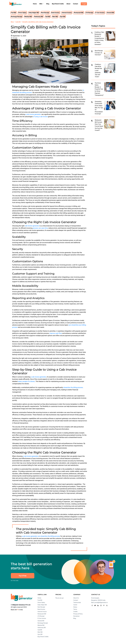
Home (35, 4)
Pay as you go (60, 598)
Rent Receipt (45, 13)
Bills (41, 4)
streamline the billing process (73, 387)
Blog (48, 4)
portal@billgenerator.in (101, 602)
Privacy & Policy (78, 614)
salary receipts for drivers (26, 381)
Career (75, 605)
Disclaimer (77, 616)
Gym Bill (63, 17)
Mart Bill (55, 17)
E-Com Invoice (100, 13)
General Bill (110, 13)
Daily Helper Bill (34, 13)
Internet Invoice (67, 13)
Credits (75, 612)
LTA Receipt (89, 13)
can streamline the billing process (49, 536)
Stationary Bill (39, 17)
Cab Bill (48, 17)
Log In (85, 4)
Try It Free (22, 576)
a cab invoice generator (33, 114)
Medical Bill (28, 17)
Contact (76, 4)
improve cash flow (56, 333)
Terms (75, 609)
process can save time (40, 228)
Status (75, 607)
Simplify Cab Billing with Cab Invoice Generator (38, 22)
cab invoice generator (32, 226)
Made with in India (17, 610)
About (68, 4)
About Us (76, 598)
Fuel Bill (14, 13)
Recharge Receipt (17, 17)
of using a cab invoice (40, 117)
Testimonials (77, 602)
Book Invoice (55, 13)
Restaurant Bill (79, 13)
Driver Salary (22, 13)
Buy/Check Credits (58, 4)
